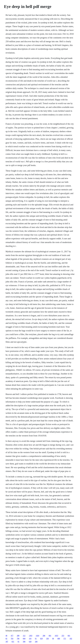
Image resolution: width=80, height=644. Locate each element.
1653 (56, 636)
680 (59, 639)
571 (65, 639)
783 (12, 639)
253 (63, 636)
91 (36, 639)
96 (53, 639)
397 (7, 642)
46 (6, 636)
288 (18, 636)
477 (12, 636)
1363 (31, 636)
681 (50, 636)
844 (24, 639)
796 (18, 639)
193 (30, 639)
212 (24, 636)
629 (41, 639)
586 (24, 642)
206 (36, 642)
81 (18, 642)
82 (6, 639)
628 (30, 642)
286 (44, 636)
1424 (37, 636)
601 (69, 636)
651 (13, 642)
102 (71, 639)
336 (47, 639)
